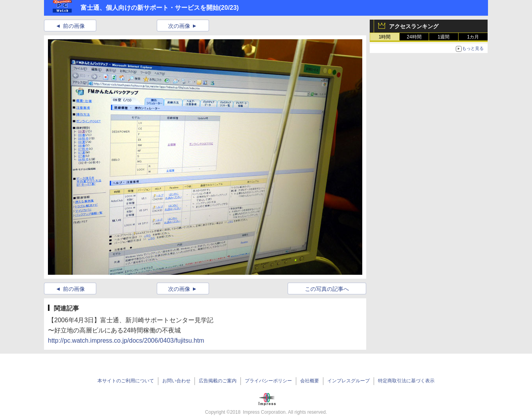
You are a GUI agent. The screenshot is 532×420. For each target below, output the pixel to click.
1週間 (444, 37)
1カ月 (473, 37)
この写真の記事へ (327, 289)
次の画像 (179, 26)
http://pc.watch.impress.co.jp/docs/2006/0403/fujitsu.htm (126, 341)
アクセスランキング (414, 26)
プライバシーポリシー (268, 381)
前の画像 (74, 26)
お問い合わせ (176, 381)
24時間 (414, 37)
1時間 (385, 37)
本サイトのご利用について (126, 381)
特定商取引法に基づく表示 (406, 381)
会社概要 (310, 381)
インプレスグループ (349, 381)
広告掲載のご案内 (218, 381)
